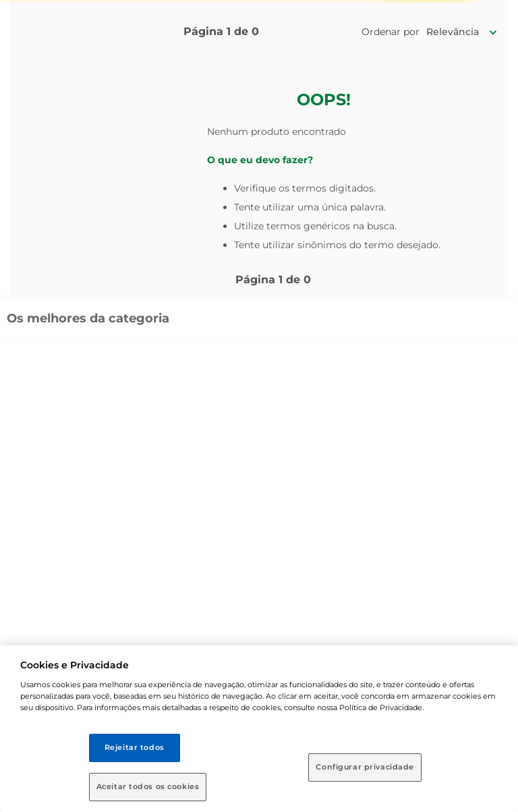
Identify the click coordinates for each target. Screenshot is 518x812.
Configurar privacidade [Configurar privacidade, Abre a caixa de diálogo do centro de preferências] (365, 767)
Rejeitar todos (135, 747)
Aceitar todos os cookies (148, 786)
